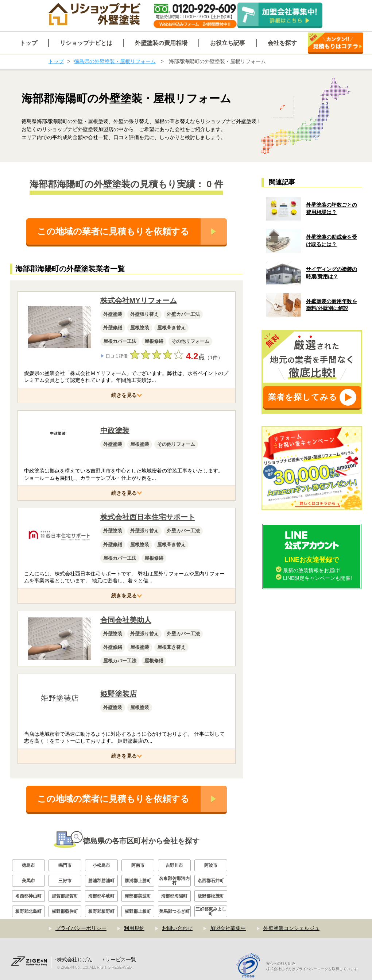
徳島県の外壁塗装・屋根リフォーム (115, 61)
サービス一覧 (121, 960)
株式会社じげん (75, 960)
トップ (56, 61)
